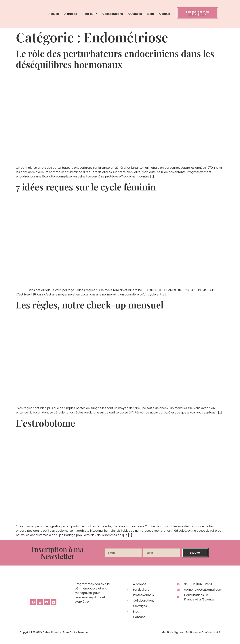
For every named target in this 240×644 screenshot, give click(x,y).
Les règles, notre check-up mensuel (90, 305)
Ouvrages (135, 14)
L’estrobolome (45, 423)
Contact (165, 14)
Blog (151, 14)
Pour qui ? (90, 14)
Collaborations (113, 14)
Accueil (54, 14)
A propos (71, 14)
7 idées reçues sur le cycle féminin (86, 187)
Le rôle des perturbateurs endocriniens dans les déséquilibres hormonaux (115, 59)
